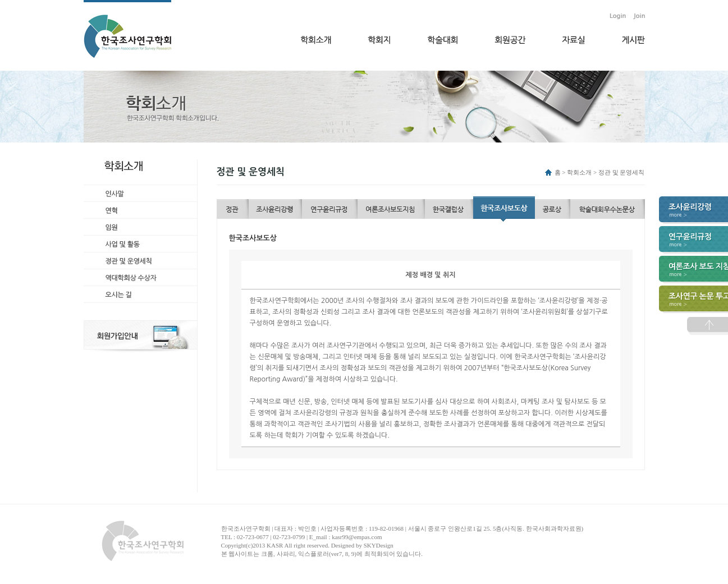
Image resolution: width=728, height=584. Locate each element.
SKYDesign (379, 545)
